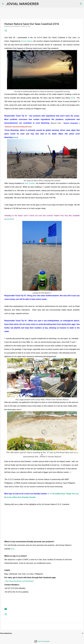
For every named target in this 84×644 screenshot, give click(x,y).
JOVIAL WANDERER (22, 4)
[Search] (42, 4)
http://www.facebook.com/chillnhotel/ (20, 581)
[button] (6, 31)
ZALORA (10, 219)
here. (13, 549)
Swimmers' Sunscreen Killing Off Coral (18, 127)
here (73, 98)
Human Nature (27, 41)
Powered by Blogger (42, 641)
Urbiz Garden (30, 183)
